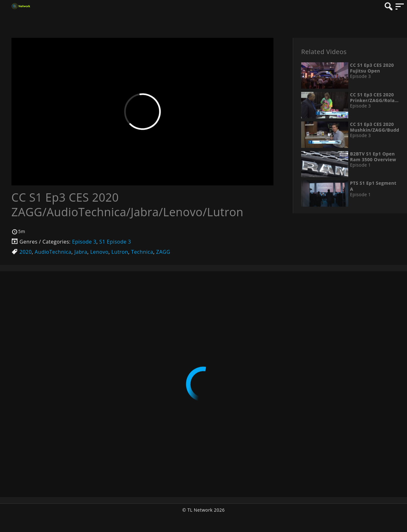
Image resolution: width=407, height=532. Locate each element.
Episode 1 (361, 165)
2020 (26, 252)
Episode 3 (84, 242)
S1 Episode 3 (115, 242)
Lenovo (99, 252)
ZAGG (163, 252)
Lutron (120, 252)
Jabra (81, 252)
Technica (142, 252)
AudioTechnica (53, 252)
